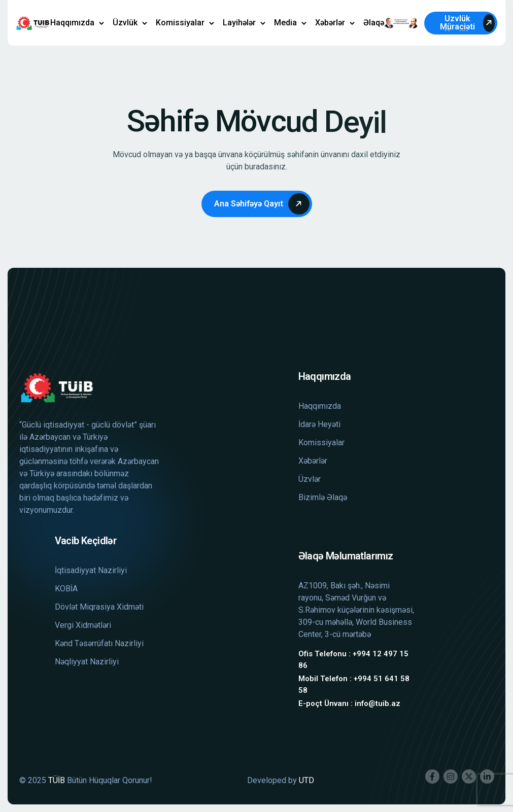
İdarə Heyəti (319, 424)
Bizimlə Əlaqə (323, 497)
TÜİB (57, 780)
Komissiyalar (180, 23)
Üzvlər (310, 479)
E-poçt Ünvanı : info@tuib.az (349, 703)
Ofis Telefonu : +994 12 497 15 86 (353, 660)
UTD (306, 780)
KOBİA (66, 589)
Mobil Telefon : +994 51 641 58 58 (354, 684)
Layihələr (239, 23)
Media (285, 23)
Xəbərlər (330, 23)
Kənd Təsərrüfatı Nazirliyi (99, 643)
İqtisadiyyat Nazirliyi (91, 570)
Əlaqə (374, 23)
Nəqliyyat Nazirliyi (87, 662)
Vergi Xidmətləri (83, 625)
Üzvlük (125, 23)
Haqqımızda (72, 23)
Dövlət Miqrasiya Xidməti (99, 607)
